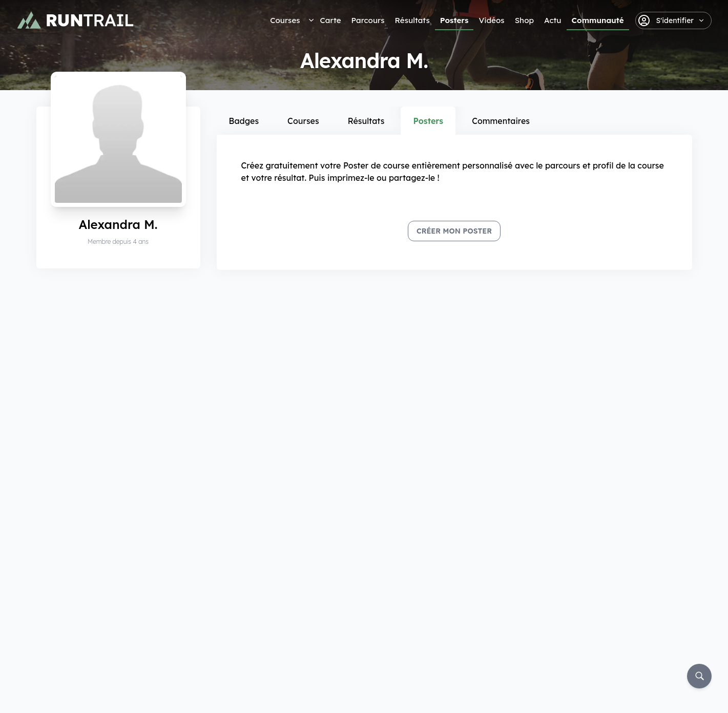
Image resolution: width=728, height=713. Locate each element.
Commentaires (501, 121)
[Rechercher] (699, 676)
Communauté (598, 20)
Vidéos (491, 20)
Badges (244, 121)
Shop (524, 20)
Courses (285, 20)
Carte (331, 20)
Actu (553, 20)
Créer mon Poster (454, 231)
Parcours (368, 20)
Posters (454, 20)
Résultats (412, 20)
